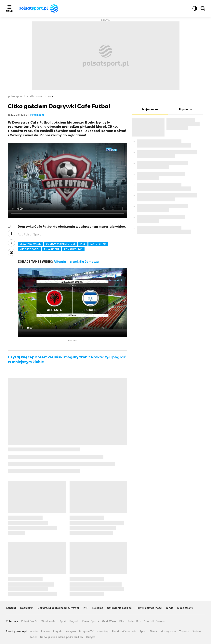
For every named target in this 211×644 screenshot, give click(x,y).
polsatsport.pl (17, 96)
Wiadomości (49, 621)
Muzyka (91, 637)
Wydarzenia (129, 632)
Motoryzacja (168, 632)
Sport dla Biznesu (155, 621)
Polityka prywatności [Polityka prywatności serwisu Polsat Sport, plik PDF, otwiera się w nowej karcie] (149, 608)
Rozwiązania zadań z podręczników (62, 637)
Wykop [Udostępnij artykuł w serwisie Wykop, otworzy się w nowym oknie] (11, 252)
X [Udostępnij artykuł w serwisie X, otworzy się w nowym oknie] (11, 243)
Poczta (45, 632)
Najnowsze (150, 109)
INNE (83, 244)
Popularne (185, 109)
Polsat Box (134, 621)
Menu (10, 11)
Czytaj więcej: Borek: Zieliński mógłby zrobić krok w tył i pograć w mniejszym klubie (67, 360)
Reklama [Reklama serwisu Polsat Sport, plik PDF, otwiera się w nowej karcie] (98, 608)
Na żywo (71, 632)
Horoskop (103, 632)
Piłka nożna (37, 96)
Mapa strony (185, 608)
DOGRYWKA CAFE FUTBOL (61, 244)
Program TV (86, 632)
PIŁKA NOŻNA (52, 249)
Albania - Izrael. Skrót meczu (76, 262)
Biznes (154, 632)
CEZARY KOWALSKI (30, 244)
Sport (63, 621)
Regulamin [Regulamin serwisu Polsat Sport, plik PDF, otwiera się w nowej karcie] (27, 608)
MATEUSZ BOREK (29, 249)
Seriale (197, 632)
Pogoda (74, 621)
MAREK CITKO (98, 244)
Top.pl (33, 637)
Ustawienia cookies (119, 608)
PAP (86, 608)
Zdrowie (184, 632)
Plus (122, 621)
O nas (170, 608)
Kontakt (11, 608)
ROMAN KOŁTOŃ (73, 249)
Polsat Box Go (30, 621)
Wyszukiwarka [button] (203, 8)
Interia (34, 632)
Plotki (115, 632)
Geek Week (109, 621)
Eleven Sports (91, 621)
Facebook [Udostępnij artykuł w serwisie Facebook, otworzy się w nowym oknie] (11, 233)
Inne (51, 96)
